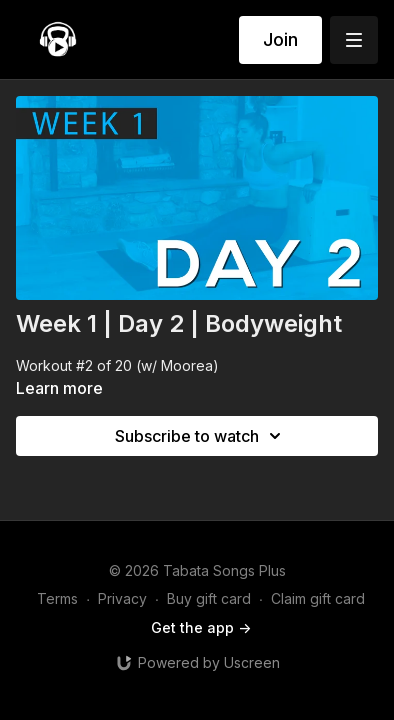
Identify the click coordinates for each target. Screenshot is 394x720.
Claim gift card (318, 598)
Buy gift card (209, 598)
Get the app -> (201, 627)
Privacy (122, 598)
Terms (57, 598)
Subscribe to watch (201, 436)
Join (280, 39)
